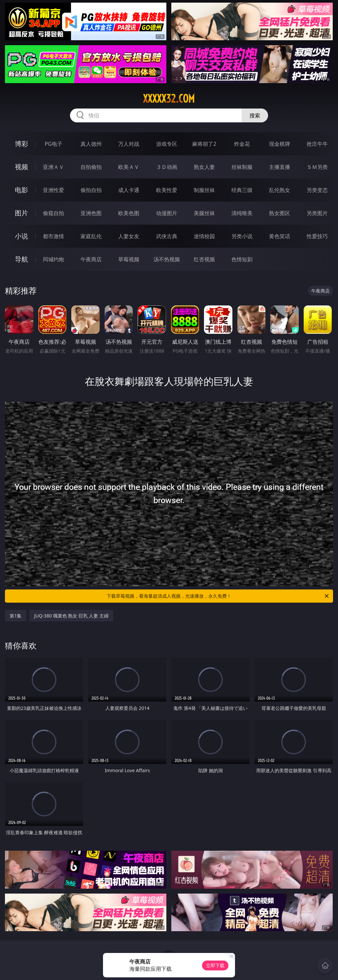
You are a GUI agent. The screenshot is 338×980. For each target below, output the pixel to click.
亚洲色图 (91, 213)
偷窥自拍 (53, 213)
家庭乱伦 (91, 236)
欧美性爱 (167, 190)
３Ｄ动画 (167, 167)
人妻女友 (129, 236)
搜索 (255, 115)
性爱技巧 (317, 236)
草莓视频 (129, 259)
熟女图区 (280, 213)
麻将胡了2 (204, 144)
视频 (21, 167)
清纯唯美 (242, 213)
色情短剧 (242, 259)
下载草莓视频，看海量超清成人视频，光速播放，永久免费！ (218, 596)
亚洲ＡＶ (53, 167)
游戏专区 (167, 144)
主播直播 (280, 167)
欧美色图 (129, 213)
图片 (21, 213)
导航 (21, 259)
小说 (21, 236)
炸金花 (242, 144)
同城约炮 (53, 259)
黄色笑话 (280, 236)
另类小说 (242, 236)
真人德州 (91, 144)
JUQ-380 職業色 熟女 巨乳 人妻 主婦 (71, 616)
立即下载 (215, 965)
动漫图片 (167, 213)
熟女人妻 (204, 167)
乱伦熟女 (280, 190)
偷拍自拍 (91, 190)
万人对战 (129, 144)
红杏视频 (204, 259)
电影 (21, 190)
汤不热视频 (167, 259)
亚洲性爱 (53, 190)
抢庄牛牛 (317, 144)
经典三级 (242, 190)
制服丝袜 (204, 190)
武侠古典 (167, 236)
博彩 (21, 144)
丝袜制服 (242, 167)
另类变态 (317, 190)
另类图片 (317, 213)
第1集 (16, 616)
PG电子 (53, 144)
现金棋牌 (280, 144)
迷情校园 (204, 236)
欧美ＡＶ (129, 167)
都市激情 (53, 236)
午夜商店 (91, 259)
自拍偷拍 (91, 167)
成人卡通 (129, 190)
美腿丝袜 (204, 213)
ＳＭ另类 (317, 167)
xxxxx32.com (169, 99)
